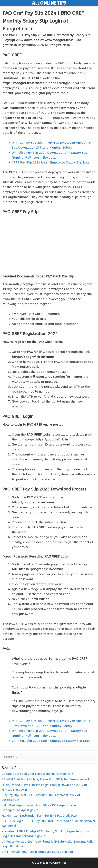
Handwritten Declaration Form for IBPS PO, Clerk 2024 (40, 816)
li (85, 352)
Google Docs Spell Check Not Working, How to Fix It (38, 774)
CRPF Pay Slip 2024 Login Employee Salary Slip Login (38, 852)
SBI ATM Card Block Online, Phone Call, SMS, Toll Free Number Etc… (48, 779)
